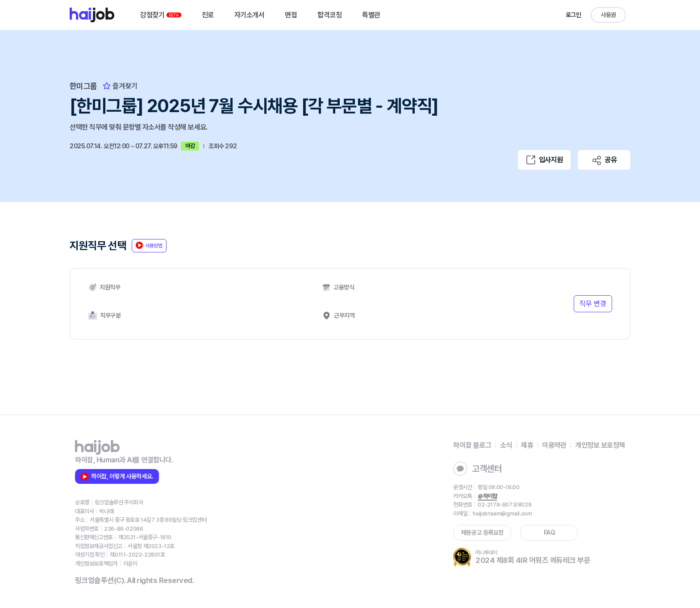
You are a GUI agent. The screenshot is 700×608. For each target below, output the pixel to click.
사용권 (608, 15)
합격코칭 (329, 15)
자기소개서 (250, 15)
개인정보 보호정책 (600, 445)
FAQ (550, 533)
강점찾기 (161, 15)
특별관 (371, 15)
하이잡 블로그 (472, 445)
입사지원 (544, 160)
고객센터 (477, 469)
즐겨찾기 (120, 86)
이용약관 (554, 445)
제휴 (527, 445)
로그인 (573, 15)
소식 (506, 445)
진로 (208, 15)
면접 (291, 15)
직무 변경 (593, 304)
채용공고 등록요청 (482, 533)
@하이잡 (487, 496)
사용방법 (149, 245)
